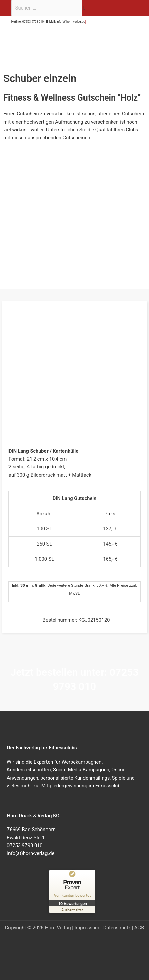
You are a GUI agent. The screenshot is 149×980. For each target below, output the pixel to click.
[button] (86, 22)
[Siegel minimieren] (92, 873)
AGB (139, 928)
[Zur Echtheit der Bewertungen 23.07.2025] (72, 910)
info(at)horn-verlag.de (71, 22)
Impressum (87, 928)
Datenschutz (117, 928)
